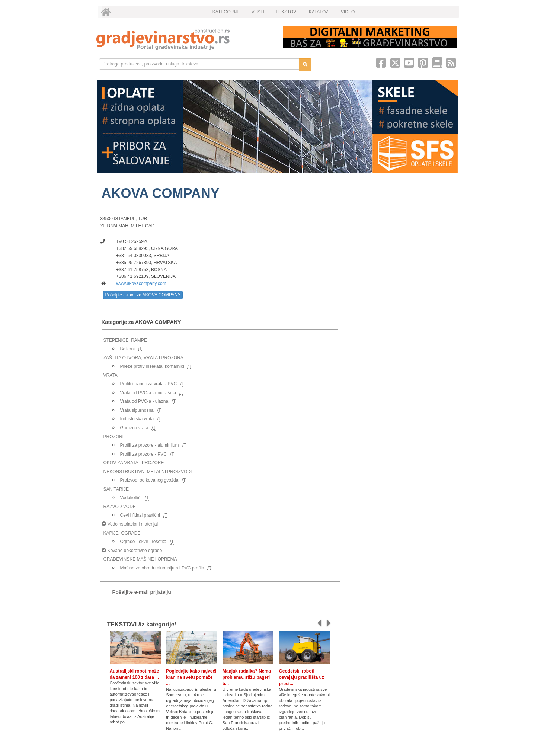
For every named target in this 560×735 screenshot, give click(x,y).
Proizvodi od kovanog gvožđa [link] (149, 480)
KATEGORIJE (226, 12)
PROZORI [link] (114, 437)
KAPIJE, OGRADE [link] (122, 533)
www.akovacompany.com (141, 283)
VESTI (258, 12)
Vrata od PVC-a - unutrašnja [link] (148, 393)
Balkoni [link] (127, 349)
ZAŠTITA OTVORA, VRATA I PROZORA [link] (143, 358)
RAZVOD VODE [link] (120, 507)
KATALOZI (319, 12)
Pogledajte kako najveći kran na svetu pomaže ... (191, 677)
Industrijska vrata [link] (137, 419)
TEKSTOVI (287, 12)
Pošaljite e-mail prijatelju (142, 592)
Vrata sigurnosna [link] (137, 410)
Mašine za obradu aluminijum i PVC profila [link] (162, 568)
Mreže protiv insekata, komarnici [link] (152, 366)
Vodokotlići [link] (131, 498)
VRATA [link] (111, 375)
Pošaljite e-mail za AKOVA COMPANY (143, 295)
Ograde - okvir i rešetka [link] (143, 542)
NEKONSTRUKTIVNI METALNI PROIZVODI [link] (148, 472)
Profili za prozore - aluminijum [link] (150, 445)
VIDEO (348, 12)
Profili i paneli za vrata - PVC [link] (149, 384)
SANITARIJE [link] (116, 489)
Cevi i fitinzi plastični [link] (140, 515)
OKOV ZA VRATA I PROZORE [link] (134, 463)
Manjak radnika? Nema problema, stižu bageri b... (247, 677)
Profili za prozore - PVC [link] (143, 454)
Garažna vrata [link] (134, 428)
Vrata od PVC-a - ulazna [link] (144, 401)
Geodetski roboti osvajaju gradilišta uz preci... (301, 677)
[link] (184, 39)
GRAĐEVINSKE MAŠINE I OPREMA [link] (140, 559)
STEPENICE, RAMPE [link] (125, 340)
